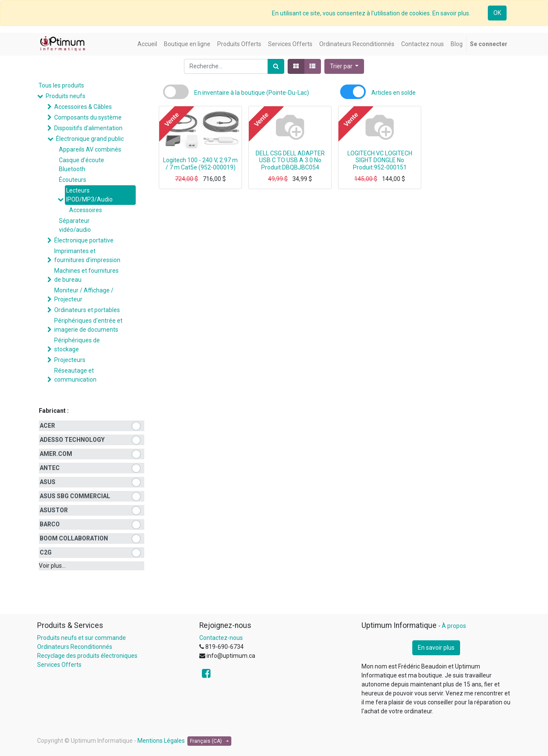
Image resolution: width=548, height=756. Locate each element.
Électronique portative (84, 240)
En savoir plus (436, 648)
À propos (454, 626)
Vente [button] (172, 119)
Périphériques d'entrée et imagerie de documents (88, 325)
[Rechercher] (276, 66)
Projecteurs (70, 360)
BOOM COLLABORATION (74, 538)
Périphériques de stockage (77, 345)
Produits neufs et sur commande (82, 638)
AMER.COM (56, 454)
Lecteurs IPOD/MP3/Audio (89, 195)
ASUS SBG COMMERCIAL (75, 496)
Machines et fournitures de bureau (86, 275)
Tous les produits (61, 85)
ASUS (48, 482)
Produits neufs (66, 96)
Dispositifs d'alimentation (88, 128)
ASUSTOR (54, 510)
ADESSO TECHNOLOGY (72, 440)
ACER (47, 426)
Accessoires (86, 210)
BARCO (50, 524)
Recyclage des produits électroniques (87, 656)
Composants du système (88, 117)
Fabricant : (54, 411)
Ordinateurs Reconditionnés (75, 647)
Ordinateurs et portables (87, 310)
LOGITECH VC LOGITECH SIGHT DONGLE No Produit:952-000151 (380, 161)
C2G (46, 552)
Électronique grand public (90, 139)
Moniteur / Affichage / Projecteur (84, 295)
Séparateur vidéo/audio (75, 225)
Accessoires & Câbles (83, 107)
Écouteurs (73, 180)
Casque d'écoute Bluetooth (82, 165)
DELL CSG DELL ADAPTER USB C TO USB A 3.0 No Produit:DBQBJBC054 (290, 161)
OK (497, 13)
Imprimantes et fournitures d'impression (87, 255)
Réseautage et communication (75, 375)
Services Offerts (59, 665)
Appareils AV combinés (90, 149)
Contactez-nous (221, 638)
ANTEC (50, 468)
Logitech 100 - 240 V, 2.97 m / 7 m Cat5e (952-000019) (200, 164)
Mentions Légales (161, 741)
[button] (344, 66)
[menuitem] (147, 44)
